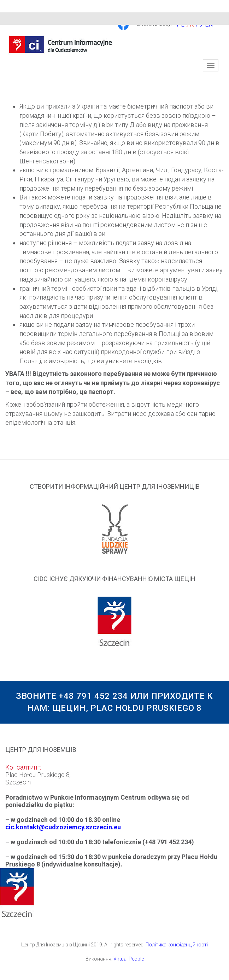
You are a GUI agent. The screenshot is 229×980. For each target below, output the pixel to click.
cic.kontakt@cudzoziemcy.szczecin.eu (63, 827)
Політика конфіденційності (177, 945)
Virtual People (129, 959)
